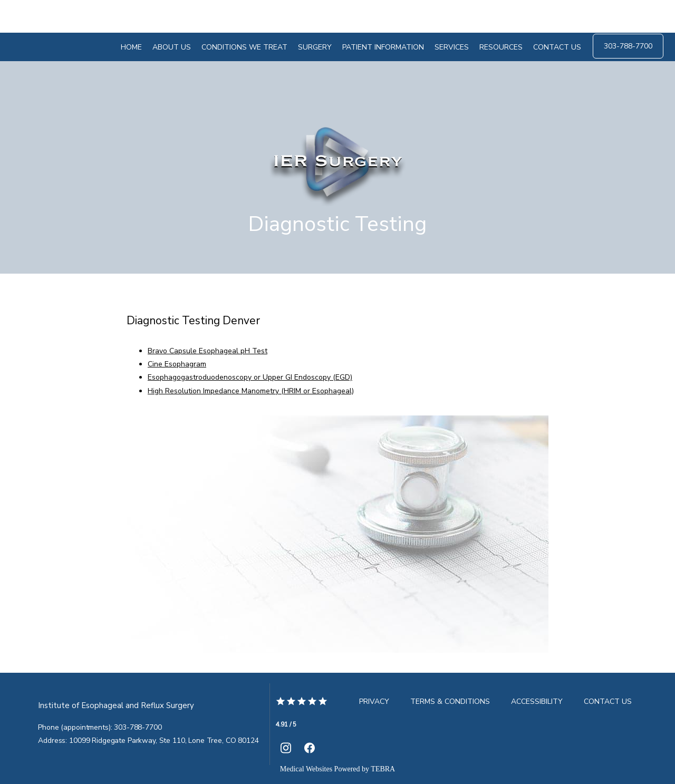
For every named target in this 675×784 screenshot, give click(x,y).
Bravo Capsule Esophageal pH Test (208, 351)
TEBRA (383, 769)
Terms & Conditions (450, 701)
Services (452, 47)
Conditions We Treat (244, 47)
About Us (172, 47)
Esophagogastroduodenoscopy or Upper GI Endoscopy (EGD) (250, 377)
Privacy (374, 701)
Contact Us (557, 47)
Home (131, 47)
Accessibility (537, 701)
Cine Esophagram (177, 364)
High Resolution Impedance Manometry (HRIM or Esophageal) (251, 391)
